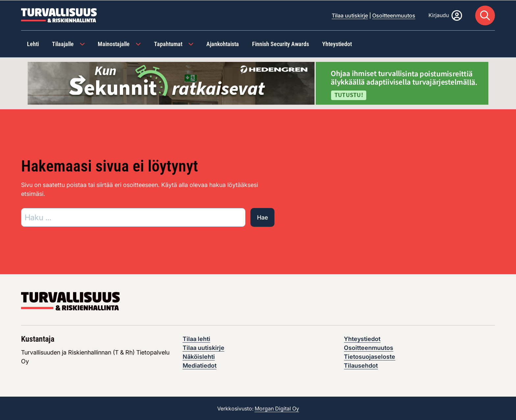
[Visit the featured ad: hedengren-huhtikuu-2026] (258, 82)
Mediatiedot (200, 365)
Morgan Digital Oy (277, 408)
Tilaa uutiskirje (350, 15)
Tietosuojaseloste (370, 356)
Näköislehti (199, 356)
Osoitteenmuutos (394, 15)
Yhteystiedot (362, 339)
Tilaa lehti (196, 339)
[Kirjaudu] (445, 15)
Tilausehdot (361, 365)
